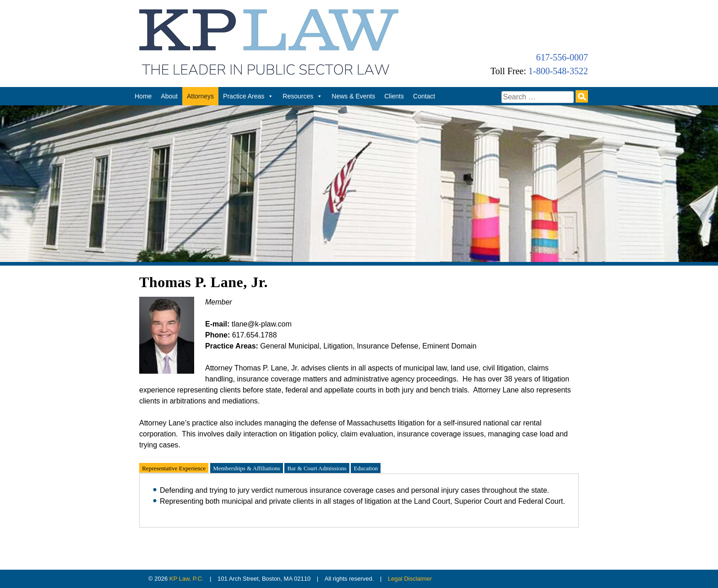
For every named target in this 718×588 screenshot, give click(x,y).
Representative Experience (174, 468)
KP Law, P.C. (187, 579)
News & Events (353, 96)
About (169, 96)
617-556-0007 (562, 57)
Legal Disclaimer (410, 579)
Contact (424, 96)
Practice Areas (248, 96)
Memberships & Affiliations (246, 468)
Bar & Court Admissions (317, 468)
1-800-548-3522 (558, 71)
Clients (394, 96)
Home (143, 96)
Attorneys (200, 96)
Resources (302, 96)
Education (366, 468)
